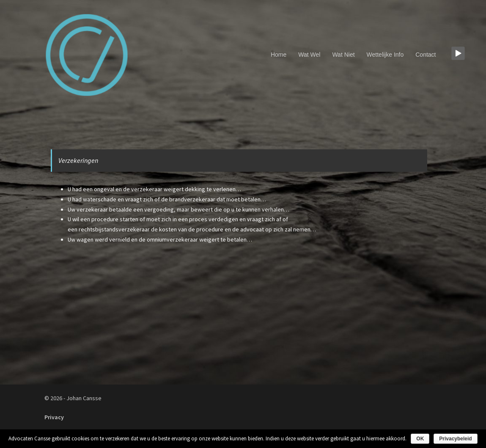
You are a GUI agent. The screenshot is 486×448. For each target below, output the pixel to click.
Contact (426, 55)
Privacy (54, 417)
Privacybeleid (455, 439)
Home (279, 55)
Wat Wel (309, 55)
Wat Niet (343, 55)
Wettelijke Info (385, 55)
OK (420, 439)
